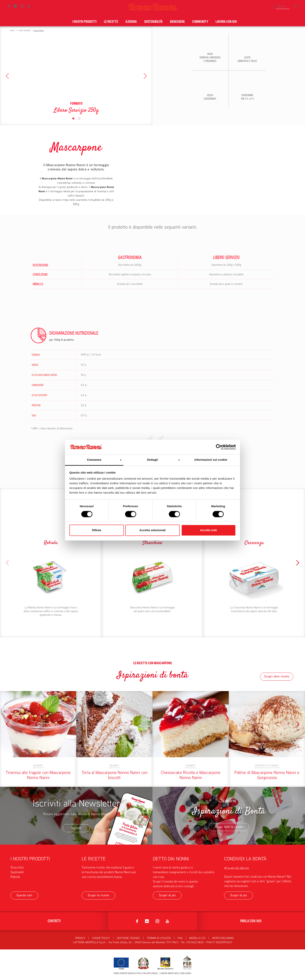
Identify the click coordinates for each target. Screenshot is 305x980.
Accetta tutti (208, 530)
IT (296, 6)
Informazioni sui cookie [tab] (211, 460)
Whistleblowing (223, 938)
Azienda (131, 21)
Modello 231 (197, 938)
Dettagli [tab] (152, 460)
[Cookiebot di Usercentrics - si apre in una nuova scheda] (219, 447)
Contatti (54, 921)
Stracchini (17, 867)
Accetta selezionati (152, 530)
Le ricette (111, 21)
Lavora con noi (226, 21)
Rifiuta (97, 530)
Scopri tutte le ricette (229, 827)
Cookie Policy (101, 938)
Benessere (177, 21)
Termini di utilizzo (159, 938)
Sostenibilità (153, 21)
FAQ (180, 938)
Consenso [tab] (94, 460)
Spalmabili (17, 872)
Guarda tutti (24, 895)
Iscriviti (76, 828)
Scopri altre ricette (277, 676)
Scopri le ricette (98, 895)
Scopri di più (167, 895)
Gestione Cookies (128, 938)
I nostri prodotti (84, 21)
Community (200, 21)
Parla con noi (251, 921)
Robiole (15, 877)
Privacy (80, 938)
